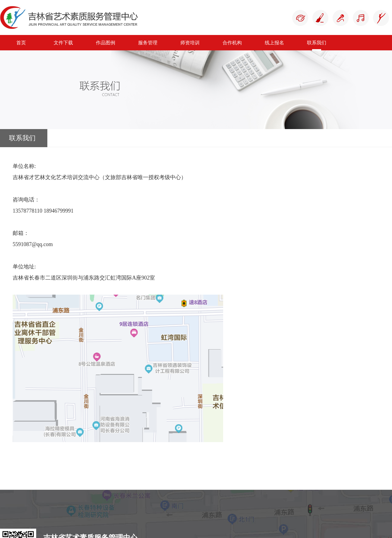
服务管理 (148, 43)
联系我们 (317, 43)
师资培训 (190, 43)
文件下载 (63, 43)
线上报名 (274, 43)
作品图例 (106, 43)
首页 (21, 43)
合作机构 (232, 43)
